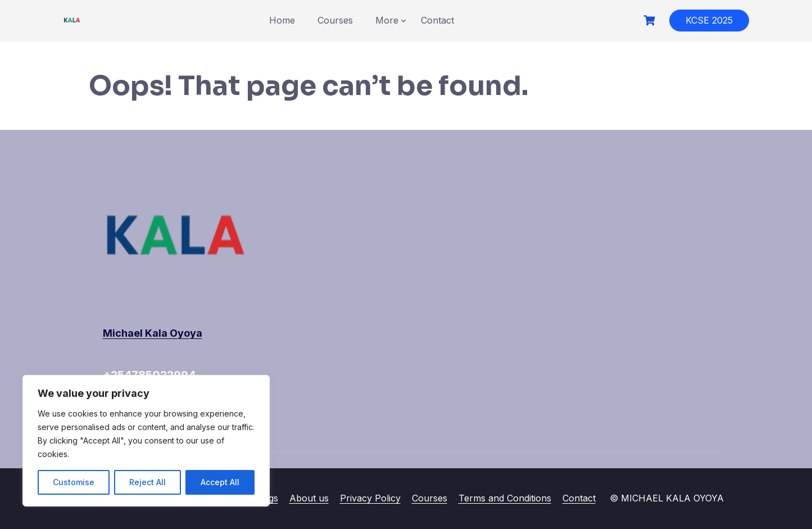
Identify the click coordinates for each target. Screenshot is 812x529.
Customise (74, 482)
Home (282, 20)
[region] (146, 441)
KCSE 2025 (709, 20)
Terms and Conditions (505, 498)
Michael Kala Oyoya (153, 333)
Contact (437, 20)
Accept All (220, 482)
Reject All (148, 482)
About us (309, 498)
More (387, 20)
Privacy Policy (370, 498)
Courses (335, 20)
